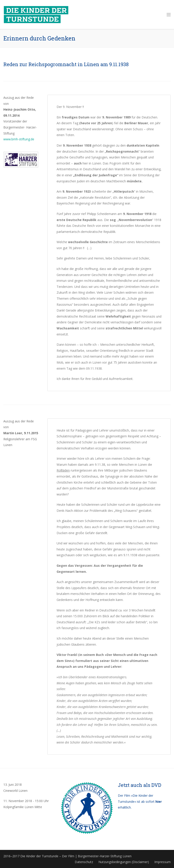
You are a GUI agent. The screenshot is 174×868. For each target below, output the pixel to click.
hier (159, 802)
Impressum (162, 862)
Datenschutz (84, 862)
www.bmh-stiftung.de (19, 139)
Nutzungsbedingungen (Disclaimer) (124, 862)
